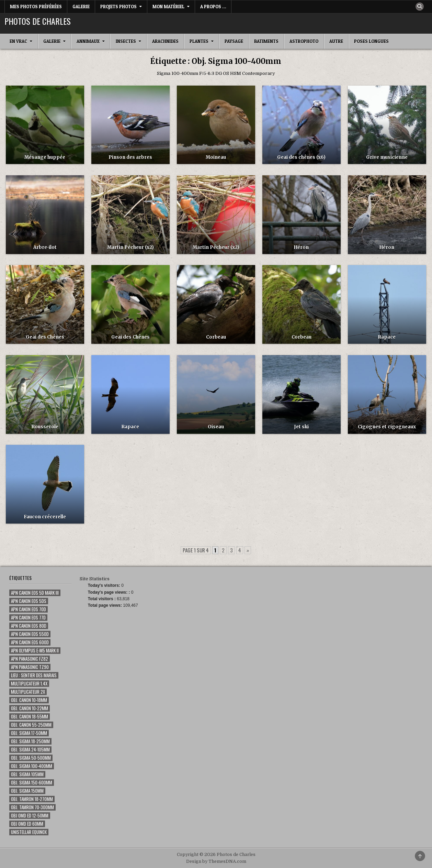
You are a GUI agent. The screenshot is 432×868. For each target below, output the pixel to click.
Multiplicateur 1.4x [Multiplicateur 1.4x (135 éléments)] (29, 684)
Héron (301, 247)
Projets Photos (118, 7)
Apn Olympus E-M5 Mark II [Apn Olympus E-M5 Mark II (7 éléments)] (35, 651)
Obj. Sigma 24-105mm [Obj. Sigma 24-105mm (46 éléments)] (30, 750)
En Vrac (18, 41)
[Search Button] (420, 7)
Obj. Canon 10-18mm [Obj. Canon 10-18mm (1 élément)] (29, 700)
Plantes (199, 41)
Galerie (81, 7)
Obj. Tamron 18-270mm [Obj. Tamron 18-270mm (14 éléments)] (32, 799)
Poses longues (371, 41)
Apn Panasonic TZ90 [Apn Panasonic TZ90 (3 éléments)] (30, 667)
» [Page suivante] (248, 550)
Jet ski (301, 427)
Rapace (387, 337)
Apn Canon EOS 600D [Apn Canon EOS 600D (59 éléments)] (30, 642)
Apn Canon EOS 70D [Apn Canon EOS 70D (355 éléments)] (29, 609)
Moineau (216, 157)
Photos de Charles (38, 21)
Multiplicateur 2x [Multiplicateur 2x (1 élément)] (28, 692)
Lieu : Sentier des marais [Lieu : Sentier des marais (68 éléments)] (34, 675)
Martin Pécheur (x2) (130, 247)
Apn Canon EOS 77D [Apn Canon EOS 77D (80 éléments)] (28, 618)
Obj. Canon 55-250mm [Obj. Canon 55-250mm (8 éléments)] (31, 725)
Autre (336, 41)
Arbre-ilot (45, 247)
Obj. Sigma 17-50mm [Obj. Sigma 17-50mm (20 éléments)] (29, 733)
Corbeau (216, 337)
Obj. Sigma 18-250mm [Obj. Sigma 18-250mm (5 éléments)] (30, 741)
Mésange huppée (45, 157)
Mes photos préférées (36, 7)
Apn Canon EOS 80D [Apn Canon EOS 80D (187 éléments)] (29, 626)
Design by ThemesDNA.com (216, 861)
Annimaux (88, 41)
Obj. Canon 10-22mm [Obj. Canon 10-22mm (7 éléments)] (30, 708)
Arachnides (165, 41)
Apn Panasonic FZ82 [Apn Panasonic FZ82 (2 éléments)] (30, 659)
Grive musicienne (387, 157)
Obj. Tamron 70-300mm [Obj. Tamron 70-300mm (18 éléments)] (32, 807)
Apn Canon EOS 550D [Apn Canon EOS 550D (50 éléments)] (30, 634)
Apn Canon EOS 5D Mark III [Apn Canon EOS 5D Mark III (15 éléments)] (35, 593)
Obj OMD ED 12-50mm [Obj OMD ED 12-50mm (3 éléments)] (30, 816)
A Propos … (213, 7)
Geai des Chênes (45, 337)
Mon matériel (168, 7)
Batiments (266, 41)
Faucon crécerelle (45, 517)
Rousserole (45, 427)
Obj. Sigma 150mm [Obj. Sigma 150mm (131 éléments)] (27, 791)
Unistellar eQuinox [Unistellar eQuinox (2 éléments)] (29, 832)
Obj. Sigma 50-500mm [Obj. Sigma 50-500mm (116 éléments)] (31, 758)
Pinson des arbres (130, 157)
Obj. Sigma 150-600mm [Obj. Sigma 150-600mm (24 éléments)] (32, 783)
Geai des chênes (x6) (301, 157)
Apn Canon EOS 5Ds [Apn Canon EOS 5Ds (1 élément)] (29, 601)
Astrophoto (304, 41)
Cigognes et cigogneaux (387, 427)
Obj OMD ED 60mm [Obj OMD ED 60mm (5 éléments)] (27, 824)
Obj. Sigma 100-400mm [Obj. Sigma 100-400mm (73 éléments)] (32, 766)
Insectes (126, 41)
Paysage (234, 41)
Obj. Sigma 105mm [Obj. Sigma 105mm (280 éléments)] (27, 774)
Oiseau (216, 427)
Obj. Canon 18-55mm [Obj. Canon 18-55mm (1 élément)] (30, 717)
